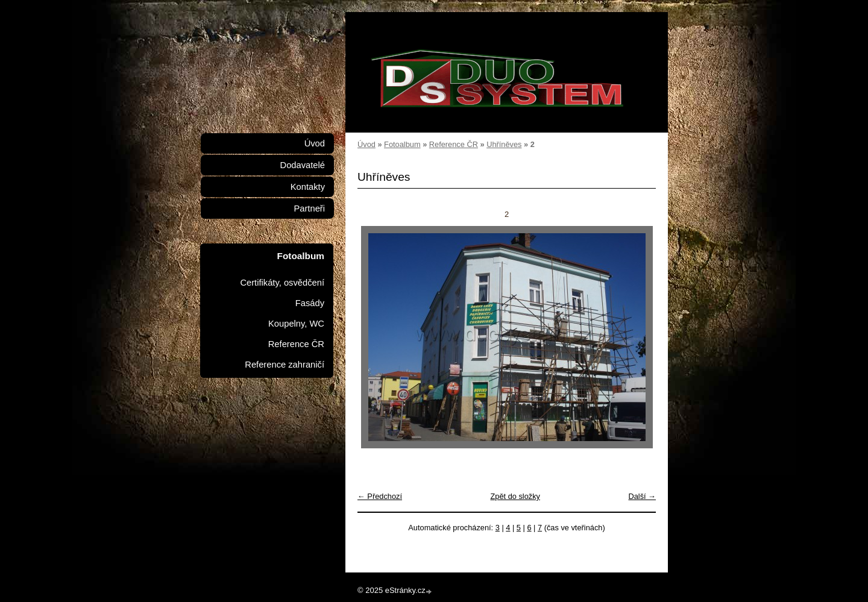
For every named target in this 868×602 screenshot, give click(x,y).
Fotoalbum (402, 144)
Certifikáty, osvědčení (282, 283)
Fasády (310, 303)
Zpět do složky (515, 496)
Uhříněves (504, 144)
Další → (642, 496)
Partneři (309, 209)
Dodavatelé (303, 165)
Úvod (366, 144)
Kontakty (308, 187)
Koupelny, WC (296, 324)
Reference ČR (454, 144)
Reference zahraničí (285, 365)
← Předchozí (380, 496)
